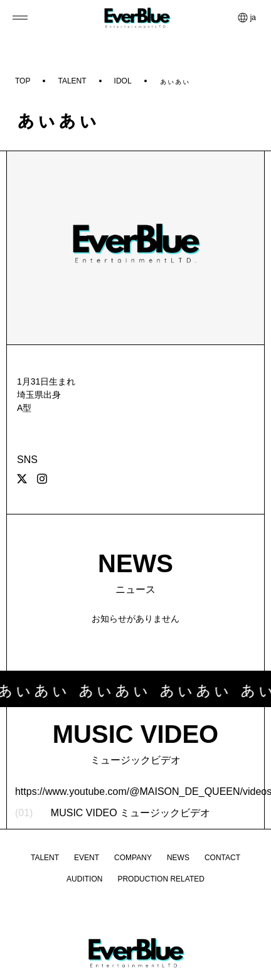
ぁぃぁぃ (174, 81)
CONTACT (222, 858)
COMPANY (133, 858)
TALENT (72, 81)
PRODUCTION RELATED (161, 879)
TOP (23, 81)
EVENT (87, 858)
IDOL (123, 81)
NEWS (178, 858)
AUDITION (84, 879)
